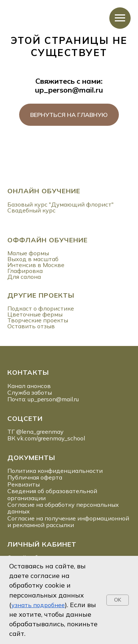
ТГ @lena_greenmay (36, 432)
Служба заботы (30, 392)
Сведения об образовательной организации (52, 494)
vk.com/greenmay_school (51, 438)
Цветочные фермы (35, 314)
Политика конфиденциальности (55, 471)
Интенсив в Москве (36, 265)
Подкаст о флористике (41, 308)
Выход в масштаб (33, 259)
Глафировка (25, 271)
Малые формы (28, 253)
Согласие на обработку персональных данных (63, 508)
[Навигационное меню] (120, 18)
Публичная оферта (35, 477)
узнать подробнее (38, 605)
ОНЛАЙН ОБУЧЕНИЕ (44, 191)
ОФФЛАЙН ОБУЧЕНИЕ (47, 240)
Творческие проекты (38, 320)
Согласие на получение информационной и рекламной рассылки (68, 522)
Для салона (24, 277)
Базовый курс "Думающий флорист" (61, 204)
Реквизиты (24, 484)
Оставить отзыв (31, 326)
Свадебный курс (31, 210)
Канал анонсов (29, 386)
